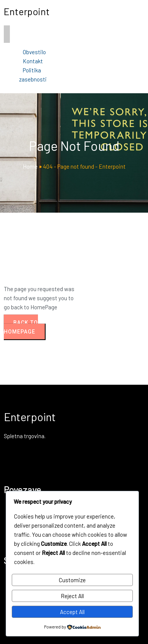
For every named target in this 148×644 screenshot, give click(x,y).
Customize (72, 580)
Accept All (72, 612)
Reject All (72, 596)
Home (30, 166)
